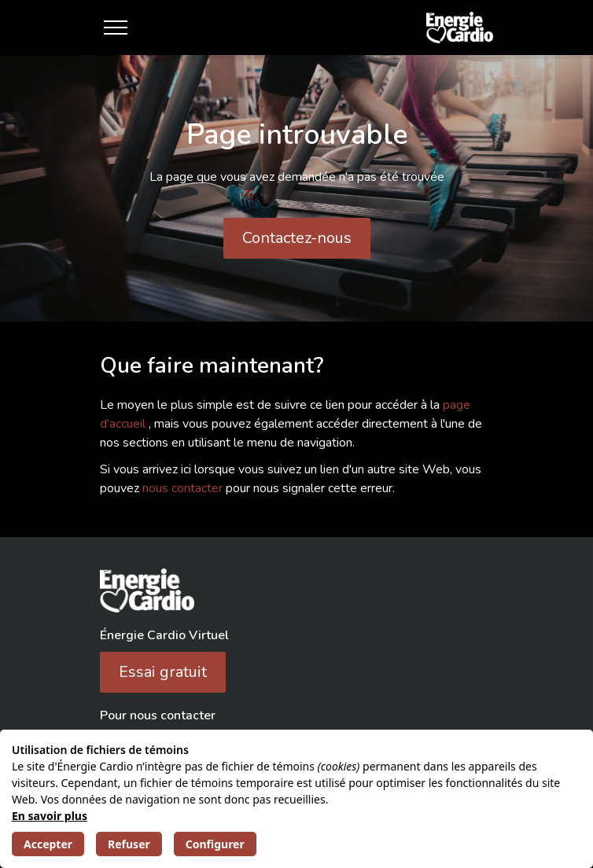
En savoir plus (50, 816)
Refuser (129, 844)
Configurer (215, 844)
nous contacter (184, 488)
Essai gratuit (163, 672)
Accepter (48, 844)
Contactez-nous (297, 238)
